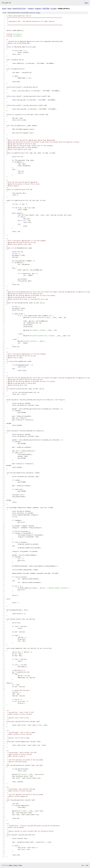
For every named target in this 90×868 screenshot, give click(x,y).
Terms (20, 865)
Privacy (15, 865)
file (38, 13)
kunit (4, 8)
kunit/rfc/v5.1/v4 (19, 8)
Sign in (86, 3)
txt (83, 865)
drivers (31, 8)
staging (38, 8)
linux (9, 8)
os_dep (54, 8)
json (87, 865)
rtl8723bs (46, 8)
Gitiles (11, 865)
